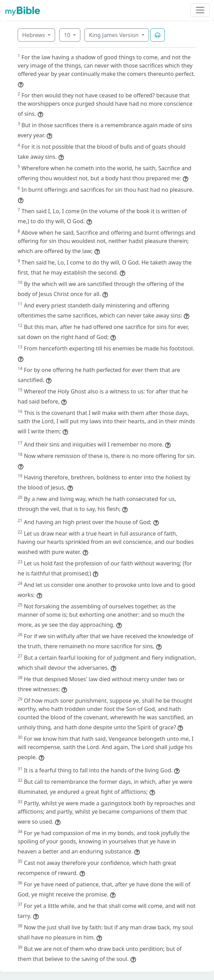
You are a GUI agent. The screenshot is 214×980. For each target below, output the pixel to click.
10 (68, 35)
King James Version (115, 35)
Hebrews (34, 35)
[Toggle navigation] (200, 10)
